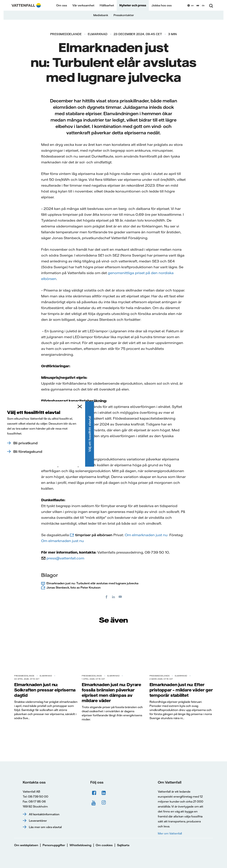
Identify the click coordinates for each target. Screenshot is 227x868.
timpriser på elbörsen (94, 535)
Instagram (104, 803)
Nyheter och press (133, 5)
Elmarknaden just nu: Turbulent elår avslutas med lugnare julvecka (92, 583)
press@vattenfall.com (65, 558)
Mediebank (101, 15)
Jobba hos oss (162, 5)
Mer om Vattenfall (170, 833)
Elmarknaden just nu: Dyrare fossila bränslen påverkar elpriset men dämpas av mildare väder (111, 693)
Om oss (62, 5)
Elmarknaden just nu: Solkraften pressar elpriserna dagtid (45, 690)
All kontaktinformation (44, 814)
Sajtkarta (123, 845)
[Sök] (211, 5)
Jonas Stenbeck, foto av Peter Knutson (74, 587)
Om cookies (104, 845)
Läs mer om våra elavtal (45, 827)
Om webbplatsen (26, 845)
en (193, 5)
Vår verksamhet (83, 5)
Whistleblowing (80, 845)
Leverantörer (38, 821)
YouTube (94, 803)
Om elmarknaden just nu (146, 535)
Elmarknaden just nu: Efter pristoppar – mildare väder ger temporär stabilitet (181, 690)
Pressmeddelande (66, 34)
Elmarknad (98, 34)
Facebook (94, 793)
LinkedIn (104, 793)
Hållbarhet (107, 5)
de (203, 5)
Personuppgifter (54, 845)
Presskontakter (124, 15)
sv (198, 5)
